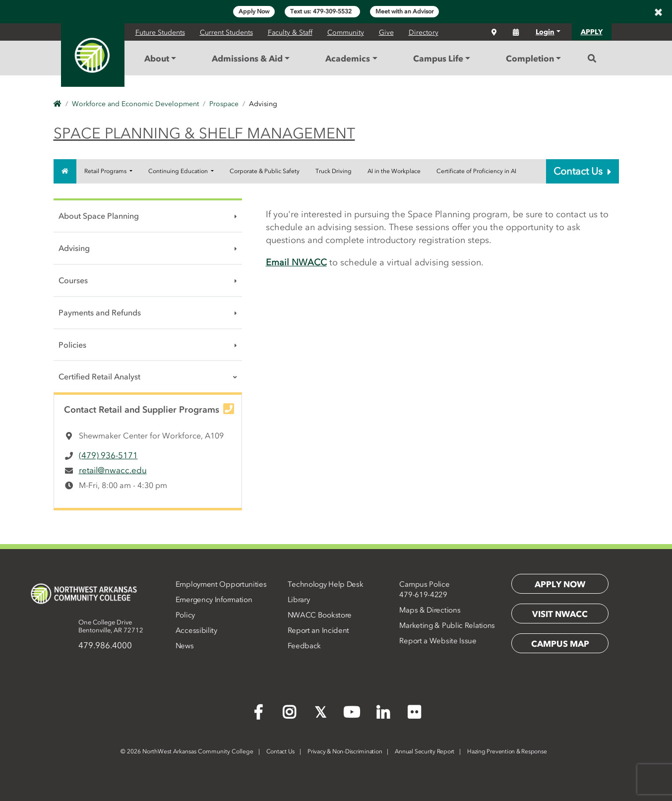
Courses (73, 280)
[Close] (658, 12)
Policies (72, 345)
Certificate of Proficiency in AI (476, 171)
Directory (424, 32)
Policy (185, 615)
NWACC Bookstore (320, 615)
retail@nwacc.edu (113, 470)
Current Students (226, 32)
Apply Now (254, 11)
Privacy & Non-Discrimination (345, 751)
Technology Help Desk (326, 584)
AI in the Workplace (394, 171)
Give (386, 32)
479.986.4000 (105, 645)
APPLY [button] (592, 32)
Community (346, 32)
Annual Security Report (425, 751)
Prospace (224, 104)
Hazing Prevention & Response (507, 751)
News (185, 646)
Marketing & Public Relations (447, 625)
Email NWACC (296, 262)
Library (299, 600)
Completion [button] (530, 59)
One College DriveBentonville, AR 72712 (111, 626)
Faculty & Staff (290, 32)
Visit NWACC (560, 614)
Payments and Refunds (100, 312)
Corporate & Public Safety (265, 171)
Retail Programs (106, 171)
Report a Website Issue (438, 641)
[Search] (592, 59)
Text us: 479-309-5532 (322, 11)
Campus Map (560, 644)
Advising (74, 248)
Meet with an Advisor (404, 11)
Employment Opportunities (221, 584)
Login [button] (545, 32)
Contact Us (582, 171)
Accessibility (196, 630)
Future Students (160, 32)
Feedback (305, 646)
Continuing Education (179, 171)
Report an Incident (319, 630)
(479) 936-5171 (108, 455)
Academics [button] (348, 59)
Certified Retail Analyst (99, 376)
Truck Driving (334, 171)
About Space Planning (99, 216)
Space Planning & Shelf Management (204, 133)
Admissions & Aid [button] (247, 59)
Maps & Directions (430, 610)
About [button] (157, 59)
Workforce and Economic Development (135, 104)
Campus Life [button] (438, 59)
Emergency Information (214, 600)
